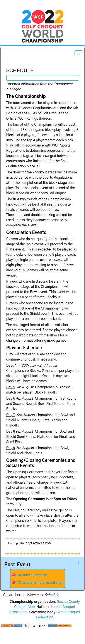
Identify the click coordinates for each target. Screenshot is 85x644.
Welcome (34, 595)
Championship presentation (38, 582)
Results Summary (29, 575)
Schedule (6, 66)
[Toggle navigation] (78, 53)
